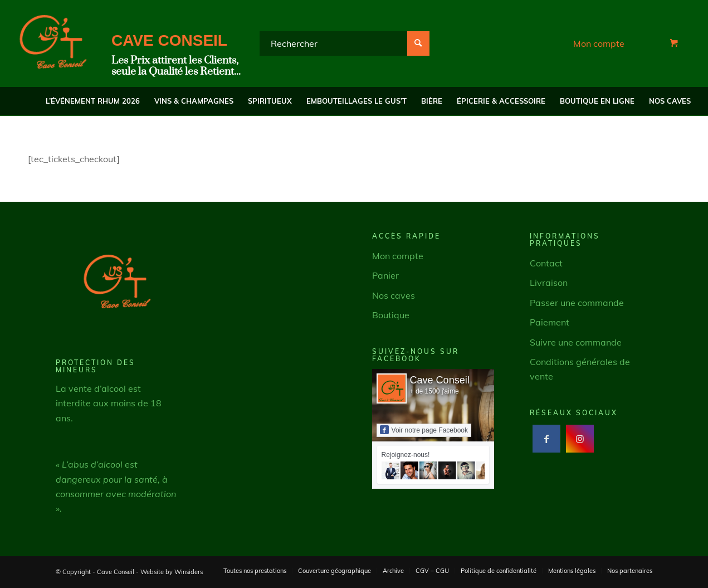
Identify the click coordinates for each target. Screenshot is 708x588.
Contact (546, 263)
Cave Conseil (440, 380)
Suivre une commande (576, 342)
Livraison (549, 283)
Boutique (391, 315)
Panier (385, 275)
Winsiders (189, 572)
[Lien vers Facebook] (546, 439)
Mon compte (599, 43)
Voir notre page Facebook (424, 430)
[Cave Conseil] (53, 43)
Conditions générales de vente (580, 369)
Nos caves (394, 295)
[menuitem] (93, 101)
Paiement (550, 322)
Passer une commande (577, 303)
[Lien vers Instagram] (580, 439)
